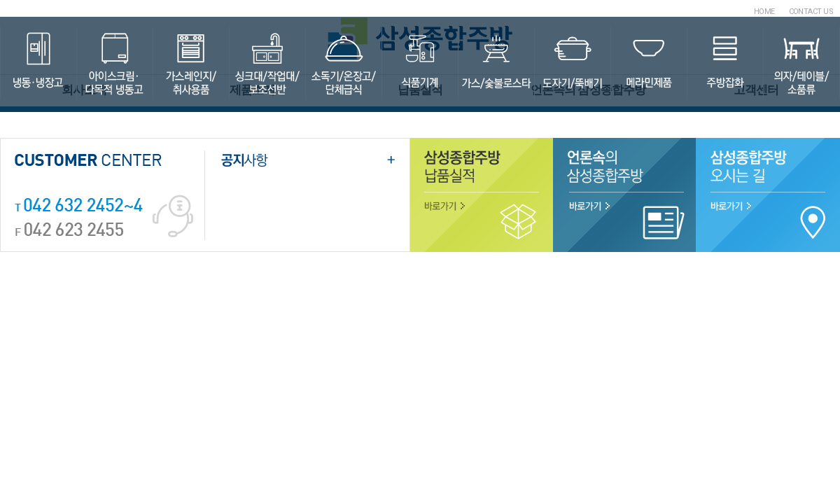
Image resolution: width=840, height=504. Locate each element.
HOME (764, 12)
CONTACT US (811, 12)
